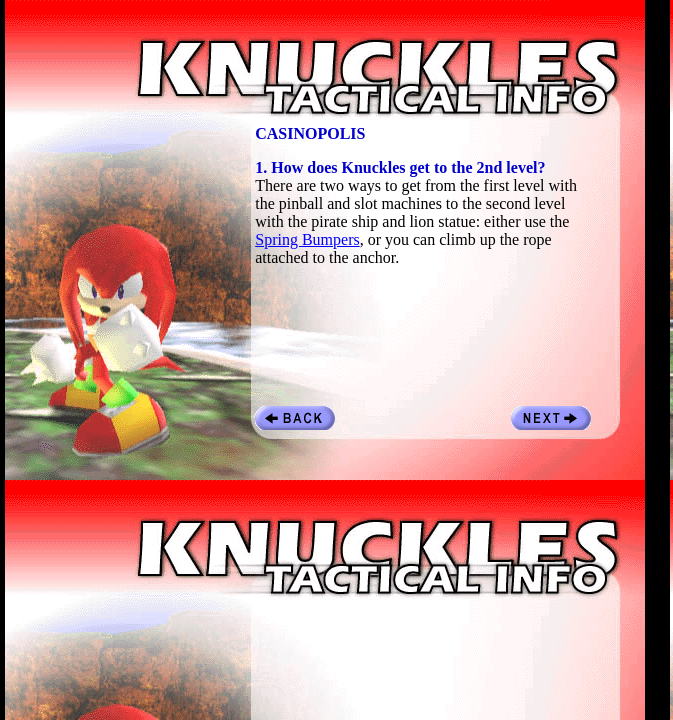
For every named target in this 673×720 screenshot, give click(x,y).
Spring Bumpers (307, 239)
